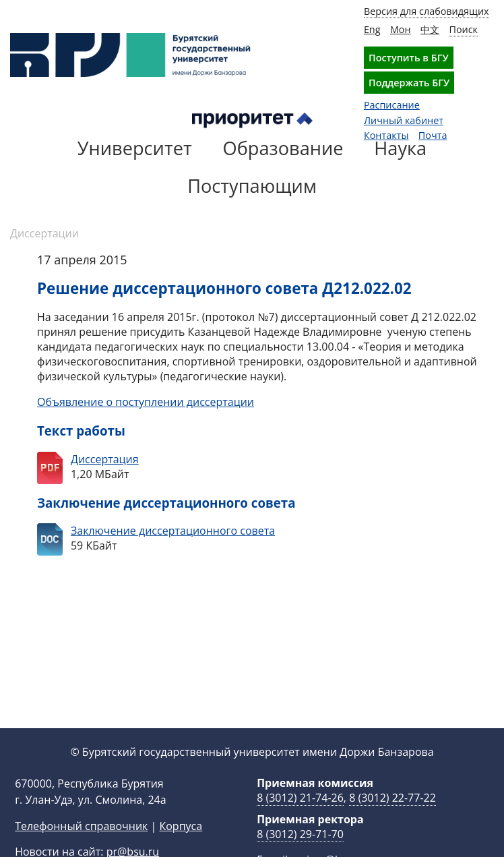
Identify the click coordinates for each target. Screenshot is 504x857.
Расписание (392, 105)
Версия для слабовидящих (427, 11)
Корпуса (181, 848)
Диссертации (44, 233)
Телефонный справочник (81, 848)
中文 (430, 29)
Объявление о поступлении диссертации (146, 402)
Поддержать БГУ (409, 83)
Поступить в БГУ (409, 58)
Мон (401, 29)
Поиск (463, 29)
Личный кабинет (404, 120)
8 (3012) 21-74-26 (300, 819)
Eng (372, 29)
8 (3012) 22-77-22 (392, 819)
